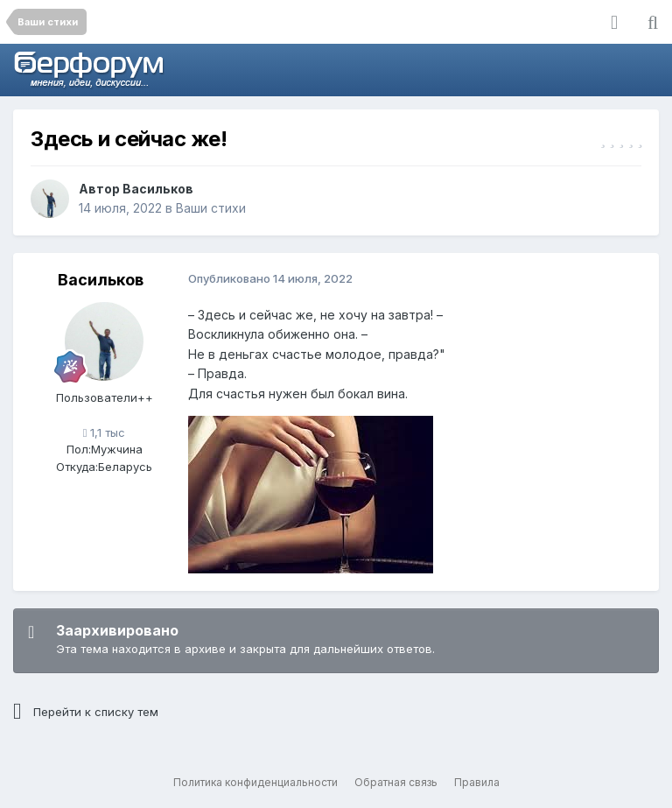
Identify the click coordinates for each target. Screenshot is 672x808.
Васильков (158, 189)
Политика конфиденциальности (255, 782)
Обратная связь (396, 782)
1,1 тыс (105, 432)
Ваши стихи (211, 208)
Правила (477, 782)
